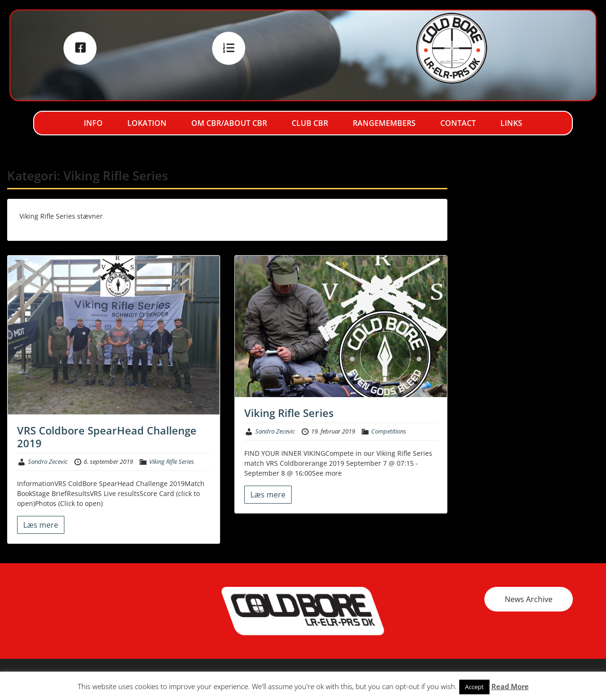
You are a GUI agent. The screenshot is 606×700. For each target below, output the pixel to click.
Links (511, 123)
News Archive (529, 599)
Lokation (147, 123)
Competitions (389, 431)
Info (93, 123)
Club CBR (310, 123)
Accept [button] (474, 687)
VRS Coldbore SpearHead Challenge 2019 (107, 436)
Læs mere (41, 525)
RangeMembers (384, 123)
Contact (458, 123)
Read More (510, 686)
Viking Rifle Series (172, 461)
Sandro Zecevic (48, 461)
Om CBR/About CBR (229, 123)
